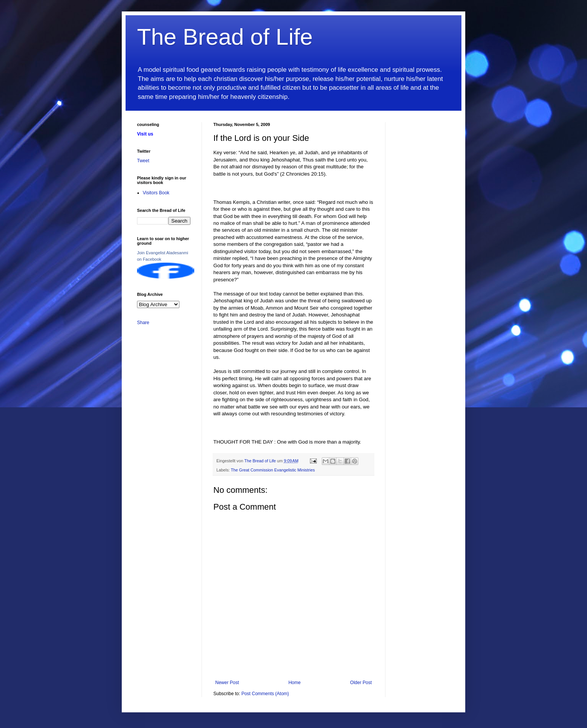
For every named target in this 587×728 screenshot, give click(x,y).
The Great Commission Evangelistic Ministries (273, 470)
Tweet (143, 161)
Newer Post (227, 683)
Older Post (361, 683)
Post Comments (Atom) (265, 694)
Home (295, 683)
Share (143, 323)
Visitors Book (156, 193)
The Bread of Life (225, 37)
